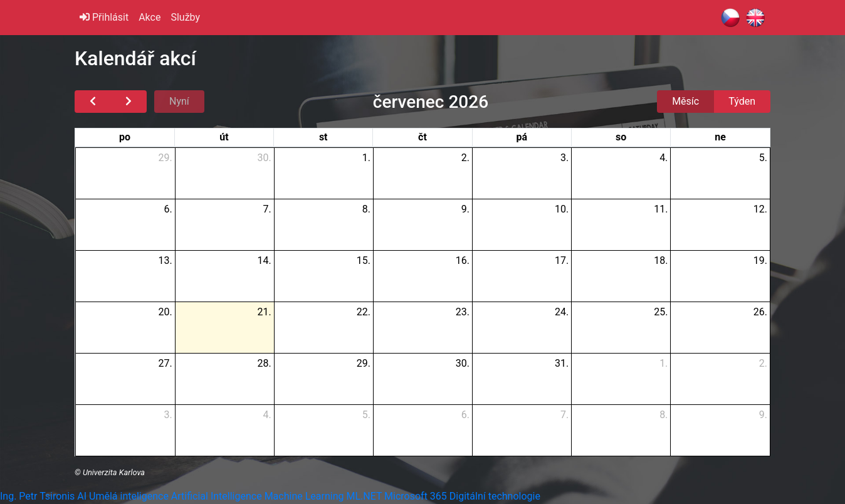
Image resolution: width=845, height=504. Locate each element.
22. (364, 312)
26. (760, 312)
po (125, 137)
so (621, 137)
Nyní (179, 101)
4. (664, 158)
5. (763, 158)
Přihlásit (104, 17)
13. (165, 260)
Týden (742, 101)
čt (422, 137)
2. (465, 158)
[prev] (93, 102)
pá (522, 137)
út (224, 137)
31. (562, 363)
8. (366, 209)
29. (165, 158)
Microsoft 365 (416, 496)
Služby (185, 17)
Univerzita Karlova (114, 472)
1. (366, 158)
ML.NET (364, 496)
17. (562, 260)
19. (760, 260)
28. (265, 363)
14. (265, 260)
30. (265, 158)
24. (562, 312)
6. (168, 209)
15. (364, 260)
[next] (129, 102)
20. (165, 312)
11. (661, 209)
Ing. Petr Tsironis (37, 496)
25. (661, 312)
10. (562, 209)
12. (760, 209)
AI (82, 496)
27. (165, 363)
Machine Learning (304, 496)
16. (463, 260)
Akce (150, 17)
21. (265, 312)
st (323, 137)
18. (661, 260)
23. (463, 312)
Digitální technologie (495, 496)
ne (720, 137)
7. (267, 209)
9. (465, 209)
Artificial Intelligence (217, 496)
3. (564, 158)
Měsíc (685, 101)
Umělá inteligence (129, 496)
